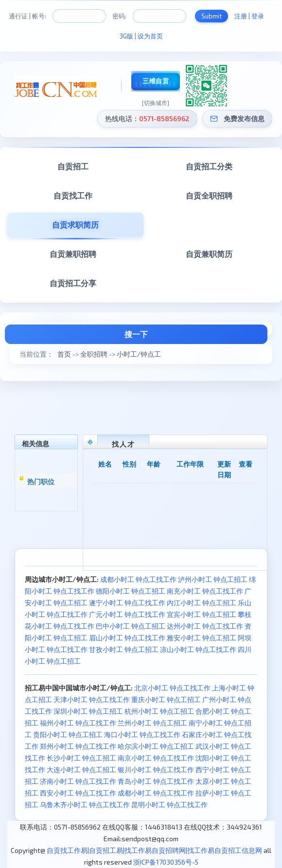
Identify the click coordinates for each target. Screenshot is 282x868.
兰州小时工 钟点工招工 (152, 723)
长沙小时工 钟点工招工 (81, 758)
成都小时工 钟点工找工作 (138, 579)
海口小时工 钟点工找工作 (142, 734)
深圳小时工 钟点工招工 (88, 711)
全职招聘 (94, 354)
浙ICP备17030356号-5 (166, 862)
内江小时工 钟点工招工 (202, 603)
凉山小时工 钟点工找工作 (198, 649)
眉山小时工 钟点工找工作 (127, 638)
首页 (64, 354)
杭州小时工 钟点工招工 (159, 711)
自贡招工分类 (209, 166)
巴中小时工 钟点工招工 (131, 626)
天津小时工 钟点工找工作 (92, 699)
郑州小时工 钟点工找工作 (78, 746)
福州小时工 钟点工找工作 (78, 723)
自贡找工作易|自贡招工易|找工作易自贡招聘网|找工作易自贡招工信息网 (154, 850)
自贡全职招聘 (209, 195)
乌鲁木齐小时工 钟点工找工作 (85, 805)
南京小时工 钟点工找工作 (156, 758)
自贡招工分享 (73, 283)
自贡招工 (73, 166)
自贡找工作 (73, 195)
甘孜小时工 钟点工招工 (124, 649)
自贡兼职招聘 (73, 254)
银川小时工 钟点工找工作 (156, 769)
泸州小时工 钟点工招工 (213, 579)
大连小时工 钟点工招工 (81, 769)
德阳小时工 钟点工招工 (131, 591)
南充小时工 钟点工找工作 (205, 591)
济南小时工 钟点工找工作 (78, 781)
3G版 (126, 36)
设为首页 (150, 36)
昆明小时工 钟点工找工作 (169, 805)
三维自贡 (156, 81)
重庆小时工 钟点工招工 (166, 699)
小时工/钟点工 (139, 354)
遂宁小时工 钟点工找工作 (127, 603)
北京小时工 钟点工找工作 (172, 688)
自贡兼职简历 (209, 254)
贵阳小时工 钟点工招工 (68, 734)
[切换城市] (156, 103)
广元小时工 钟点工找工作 (127, 614)
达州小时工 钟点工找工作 (205, 626)
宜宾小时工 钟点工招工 (202, 614)
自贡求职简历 (75, 225)
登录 (258, 16)
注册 (241, 16)
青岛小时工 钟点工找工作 (156, 781)
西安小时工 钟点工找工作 (78, 793)
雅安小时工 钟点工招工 (202, 638)
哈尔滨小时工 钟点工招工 (156, 746)
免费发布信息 (244, 118)
